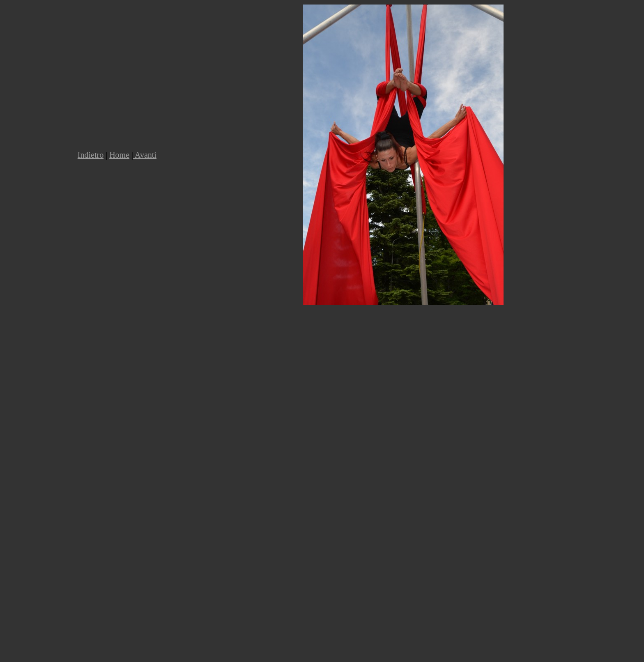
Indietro (91, 155)
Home (119, 155)
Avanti (145, 155)
